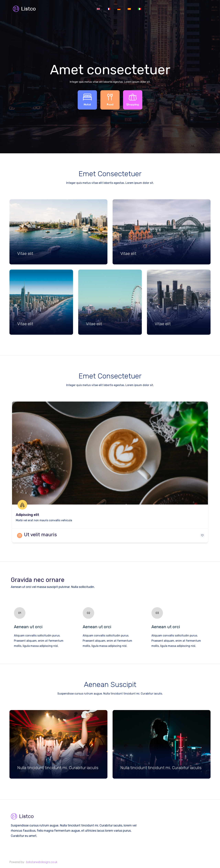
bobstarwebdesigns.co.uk (42, 862)
